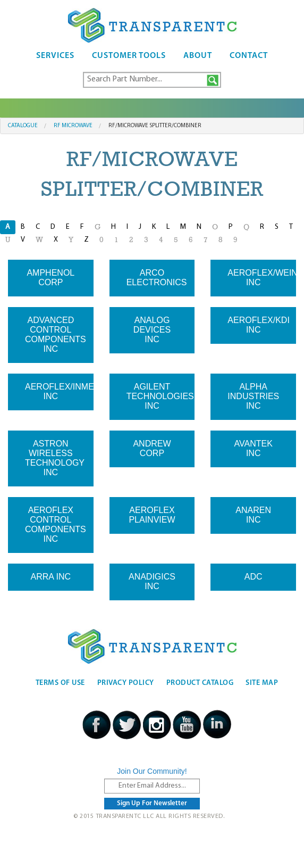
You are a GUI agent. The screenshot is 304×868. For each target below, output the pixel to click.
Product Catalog (200, 683)
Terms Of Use (60, 683)
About (198, 56)
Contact (249, 56)
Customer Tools (129, 56)
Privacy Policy (126, 683)
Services (55, 56)
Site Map (262, 683)
